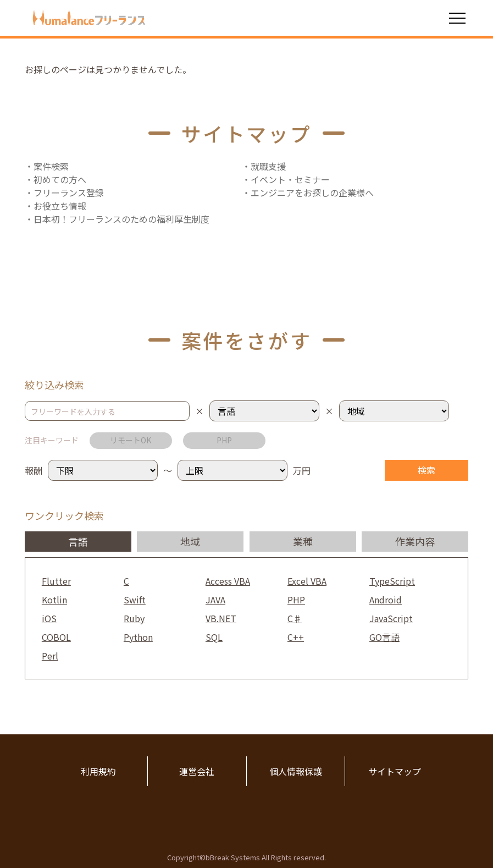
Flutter (56, 581)
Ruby (134, 618)
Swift (135, 600)
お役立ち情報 (60, 206)
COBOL (56, 637)
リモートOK (131, 440)
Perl (50, 656)
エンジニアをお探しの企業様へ (312, 193)
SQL (214, 637)
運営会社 (197, 771)
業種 (303, 541)
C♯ (295, 618)
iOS (49, 618)
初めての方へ (60, 179)
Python (138, 637)
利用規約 (98, 771)
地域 (190, 541)
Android (386, 600)
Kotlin (54, 600)
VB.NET (221, 618)
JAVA (215, 600)
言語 (78, 541)
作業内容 (415, 541)
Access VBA (228, 581)
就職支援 (268, 166)
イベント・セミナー (290, 179)
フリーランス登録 (69, 193)
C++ (296, 637)
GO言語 (384, 637)
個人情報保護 (296, 771)
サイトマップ (395, 771)
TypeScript (392, 581)
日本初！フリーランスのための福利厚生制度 (121, 219)
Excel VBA (307, 581)
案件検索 (51, 166)
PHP (224, 440)
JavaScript (391, 618)
